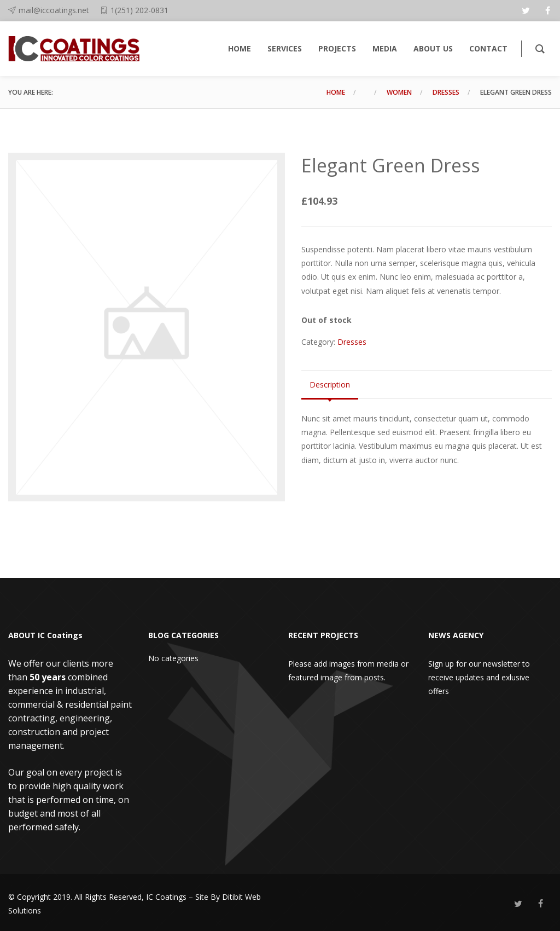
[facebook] (547, 10)
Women (399, 92)
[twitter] (526, 10)
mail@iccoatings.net (54, 10)
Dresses (446, 92)
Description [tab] (330, 384)
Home (336, 92)
